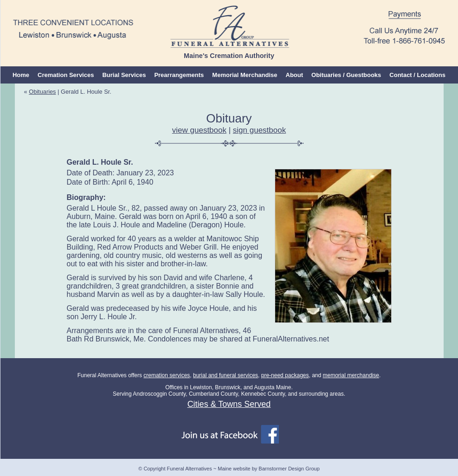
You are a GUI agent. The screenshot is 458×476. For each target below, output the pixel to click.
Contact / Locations (417, 75)
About (295, 75)
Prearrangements (179, 75)
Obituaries (42, 92)
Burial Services (124, 75)
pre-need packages (285, 375)
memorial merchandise (351, 375)
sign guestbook (259, 130)
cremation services (167, 375)
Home (21, 75)
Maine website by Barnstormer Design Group (268, 469)
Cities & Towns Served (229, 404)
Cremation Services (66, 75)
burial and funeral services (226, 375)
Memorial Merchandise (245, 75)
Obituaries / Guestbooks (346, 75)
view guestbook (199, 130)
